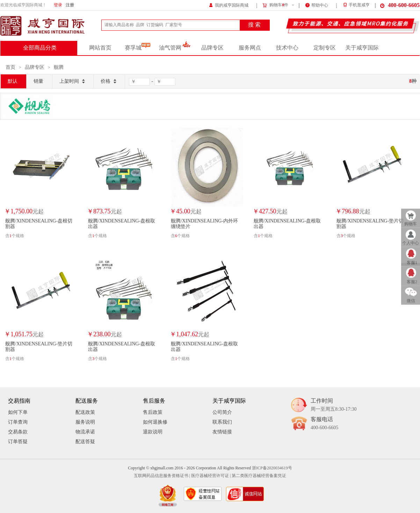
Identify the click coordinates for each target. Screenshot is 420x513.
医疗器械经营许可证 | (211, 476)
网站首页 (100, 48)
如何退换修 (155, 422)
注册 (70, 5)
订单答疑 (18, 442)
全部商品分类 (40, 48)
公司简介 (222, 412)
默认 (13, 81)
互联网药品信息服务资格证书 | (162, 476)
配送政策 (85, 412)
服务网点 (250, 48)
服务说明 (85, 422)
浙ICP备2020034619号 (272, 468)
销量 (38, 81)
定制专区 (325, 48)
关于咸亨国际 (362, 48)
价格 (109, 82)
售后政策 (153, 412)
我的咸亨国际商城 (229, 5)
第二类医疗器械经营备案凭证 (259, 476)
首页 (10, 67)
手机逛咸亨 (356, 5)
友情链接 (222, 432)
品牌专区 (212, 48)
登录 (58, 5)
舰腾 (59, 67)
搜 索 (254, 25)
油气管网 (175, 48)
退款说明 (153, 432)
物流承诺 (85, 432)
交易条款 (18, 432)
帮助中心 (317, 5)
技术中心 (287, 48)
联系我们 (222, 422)
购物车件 (275, 5)
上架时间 (73, 82)
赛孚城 (137, 48)
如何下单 (18, 412)
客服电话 (324, 424)
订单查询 (18, 422)
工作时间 (334, 405)
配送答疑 (85, 442)
